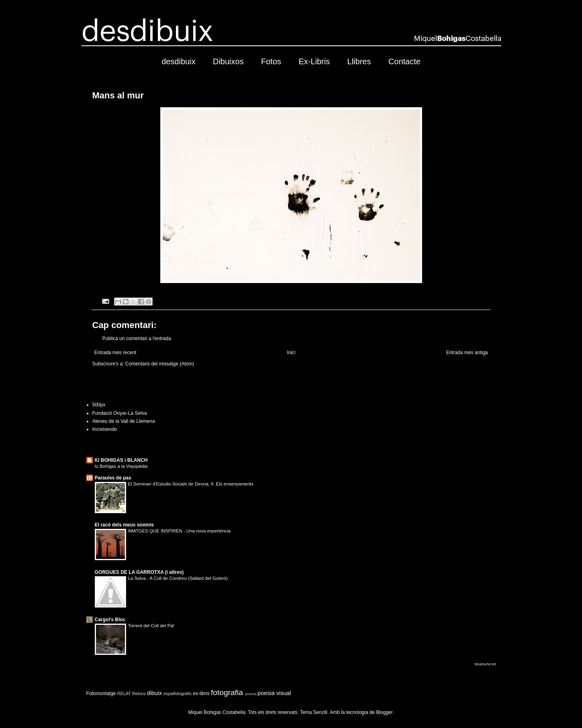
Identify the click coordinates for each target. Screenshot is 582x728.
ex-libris (201, 693)
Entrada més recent (115, 353)
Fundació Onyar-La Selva (120, 413)
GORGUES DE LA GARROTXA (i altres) (139, 572)
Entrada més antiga (467, 353)
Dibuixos (228, 61)
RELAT (124, 693)
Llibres (359, 61)
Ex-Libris (314, 61)
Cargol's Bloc (110, 620)
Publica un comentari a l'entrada (137, 339)
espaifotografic (178, 693)
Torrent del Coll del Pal (151, 626)
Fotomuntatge (101, 693)
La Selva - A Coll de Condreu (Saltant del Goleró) (178, 578)
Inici (291, 353)
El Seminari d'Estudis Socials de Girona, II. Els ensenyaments (191, 484)
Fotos (271, 61)
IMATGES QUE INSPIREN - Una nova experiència (180, 531)
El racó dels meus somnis (124, 525)
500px (99, 405)
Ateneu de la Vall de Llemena (124, 421)
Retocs (139, 693)
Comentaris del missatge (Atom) (160, 364)
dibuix (155, 693)
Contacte (404, 61)
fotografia (227, 692)
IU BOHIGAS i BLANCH (121, 460)
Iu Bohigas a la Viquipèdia (121, 466)
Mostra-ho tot (485, 664)
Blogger (384, 712)
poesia (251, 694)
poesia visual (274, 693)
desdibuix (179, 61)
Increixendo (105, 429)
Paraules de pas (113, 478)
